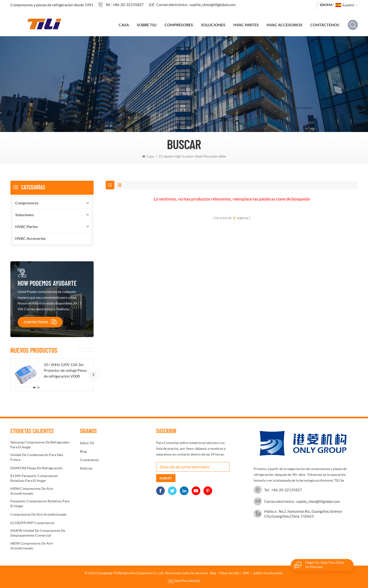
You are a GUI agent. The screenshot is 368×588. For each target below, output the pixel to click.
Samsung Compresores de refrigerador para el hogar (40, 445)
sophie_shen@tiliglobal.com (213, 4)
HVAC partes (246, 25)
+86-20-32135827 (128, 4)
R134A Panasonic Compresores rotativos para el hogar (34, 478)
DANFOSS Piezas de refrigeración (36, 468)
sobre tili (147, 25)
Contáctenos (325, 25)
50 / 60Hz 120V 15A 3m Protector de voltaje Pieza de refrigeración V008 (65, 370)
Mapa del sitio (229, 573)
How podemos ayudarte (47, 283)
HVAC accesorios (285, 25)
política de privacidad (268, 573)
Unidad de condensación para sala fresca (37, 457)
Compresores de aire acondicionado (38, 514)
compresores (179, 25)
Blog (83, 451)
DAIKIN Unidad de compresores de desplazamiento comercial (38, 533)
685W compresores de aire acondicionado (32, 546)
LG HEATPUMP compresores (32, 523)
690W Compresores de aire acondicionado (32, 491)
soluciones (213, 25)
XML (246, 573)
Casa (124, 25)
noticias (86, 468)
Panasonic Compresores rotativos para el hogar (40, 503)
